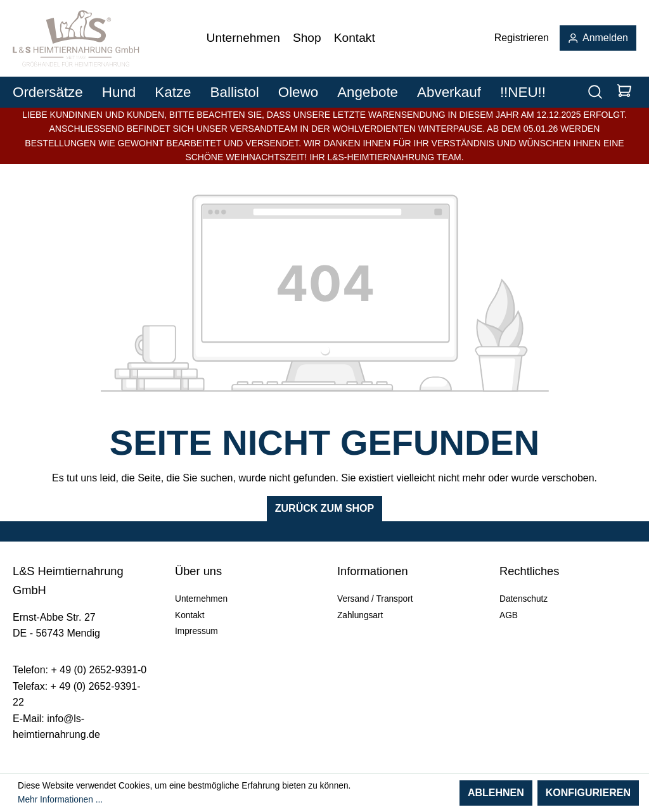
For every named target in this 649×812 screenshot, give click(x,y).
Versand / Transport (375, 599)
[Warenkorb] (624, 92)
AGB (509, 615)
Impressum (196, 631)
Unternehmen (201, 599)
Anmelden (598, 38)
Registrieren (522, 38)
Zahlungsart (360, 615)
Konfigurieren (588, 793)
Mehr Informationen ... (60, 800)
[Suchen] (595, 92)
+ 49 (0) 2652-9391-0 (99, 670)
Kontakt (190, 615)
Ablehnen (496, 793)
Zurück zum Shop (324, 508)
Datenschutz (524, 599)
